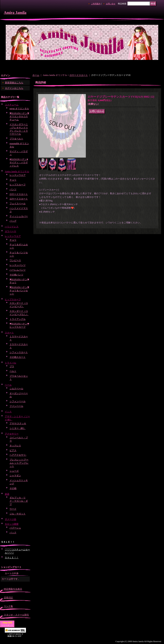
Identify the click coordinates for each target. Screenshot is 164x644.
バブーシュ (15, 528)
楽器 (7, 494)
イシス (8, 412)
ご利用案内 (96, 4)
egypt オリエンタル (19, 109)
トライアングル (18, 319)
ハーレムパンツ (18, 270)
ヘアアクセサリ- (18, 455)
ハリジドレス (12, 227)
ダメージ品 (10, 519)
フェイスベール (18, 204)
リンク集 (8, 606)
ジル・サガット (18, 514)
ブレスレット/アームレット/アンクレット (19, 463)
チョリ (13, 180)
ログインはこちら (14, 88)
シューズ (14, 471)
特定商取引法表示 (13, 589)
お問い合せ (111, 4)
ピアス (13, 450)
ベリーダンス (7, 625)
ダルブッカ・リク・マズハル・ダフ (19, 501)
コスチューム (12, 105)
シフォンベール (18, 401)
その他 (13, 488)
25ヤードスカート (19, 194)
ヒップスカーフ (18, 185)
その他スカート (18, 357)
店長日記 (8, 598)
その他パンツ (16, 275)
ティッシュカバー (19, 216)
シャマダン (15, 476)
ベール (8, 385)
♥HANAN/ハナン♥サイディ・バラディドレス (19, 163)
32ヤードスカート (19, 199)
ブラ (12, 366)
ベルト (13, 371)
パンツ (13, 189)
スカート (9, 333)
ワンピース (15, 260)
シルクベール (16, 389)
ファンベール (16, 406)
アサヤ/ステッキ (18, 423)
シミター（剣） (18, 428)
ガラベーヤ (10, 231)
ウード (13, 509)
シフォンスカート (19, 352)
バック (13, 533)
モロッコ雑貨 (12, 524)
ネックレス (15, 446)
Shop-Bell (7, 623)
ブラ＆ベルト (16, 139)
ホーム (36, 75)
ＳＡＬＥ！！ (12, 558)
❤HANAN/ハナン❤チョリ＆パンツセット (19, 291)
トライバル (10, 363)
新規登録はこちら (14, 83)
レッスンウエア (18, 175)
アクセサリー (12, 434)
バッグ (13, 221)
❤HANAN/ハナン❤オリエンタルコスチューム (19, 117)
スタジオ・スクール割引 (16, 615)
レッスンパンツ (18, 265)
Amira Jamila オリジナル (17, 171)
